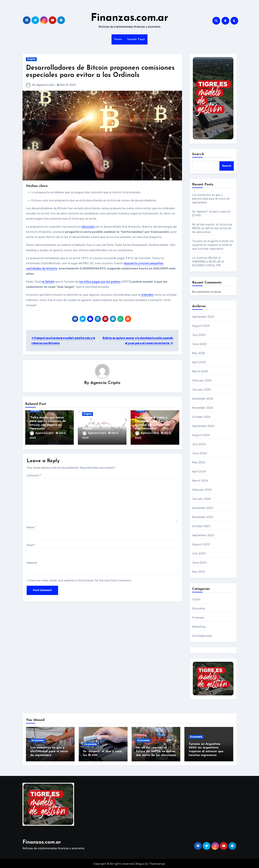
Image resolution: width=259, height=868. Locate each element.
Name (31, 527)
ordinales (147, 295)
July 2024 (199, 444)
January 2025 (201, 390)
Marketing (199, 627)
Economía (199, 608)
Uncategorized (202, 636)
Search (198, 154)
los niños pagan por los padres (100, 282)
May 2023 (199, 572)
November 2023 (203, 517)
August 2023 (201, 544)
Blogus (140, 863)
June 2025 (199, 344)
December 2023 (203, 508)
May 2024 (199, 462)
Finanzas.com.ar (129, 18)
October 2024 (201, 417)
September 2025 (203, 317)
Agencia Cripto (46, 85)
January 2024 (202, 499)
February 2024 (202, 490)
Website (32, 562)
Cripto (31, 59)
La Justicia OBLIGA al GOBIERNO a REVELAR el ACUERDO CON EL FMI (208, 262)
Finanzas (198, 618)
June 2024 (199, 453)
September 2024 (203, 426)
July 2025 (199, 335)
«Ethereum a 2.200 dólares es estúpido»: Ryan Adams (102, 425)
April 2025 (199, 362)
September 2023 (203, 535)
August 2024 (201, 435)
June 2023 (199, 563)
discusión (88, 227)
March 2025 (200, 371)
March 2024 (200, 481)
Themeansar (157, 863)
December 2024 (203, 399)
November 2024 (203, 408)
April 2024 (199, 472)
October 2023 (201, 526)
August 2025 (201, 326)
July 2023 (199, 553)
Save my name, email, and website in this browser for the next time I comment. (81, 580)
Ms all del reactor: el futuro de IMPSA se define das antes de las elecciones (212, 228)
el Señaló (48, 282)
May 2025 (199, 353)
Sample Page (136, 39)
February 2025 (202, 380)
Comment (34, 475)
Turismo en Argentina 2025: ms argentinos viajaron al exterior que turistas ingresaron (213, 245)
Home (118, 39)
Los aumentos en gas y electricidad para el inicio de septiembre (211, 199)
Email (31, 544)
